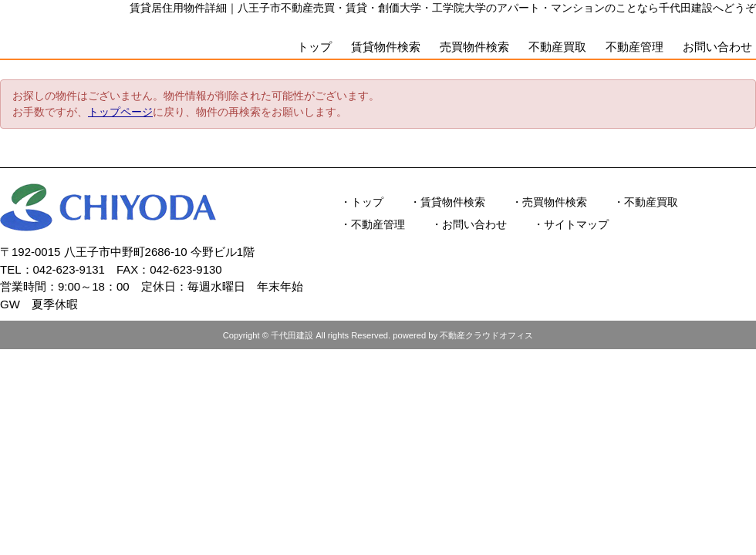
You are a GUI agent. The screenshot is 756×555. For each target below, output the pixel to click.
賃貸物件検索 (386, 47)
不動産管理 (634, 47)
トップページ (120, 112)
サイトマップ (576, 224)
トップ (314, 47)
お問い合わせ (717, 47)
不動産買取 (557, 47)
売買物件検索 (474, 47)
